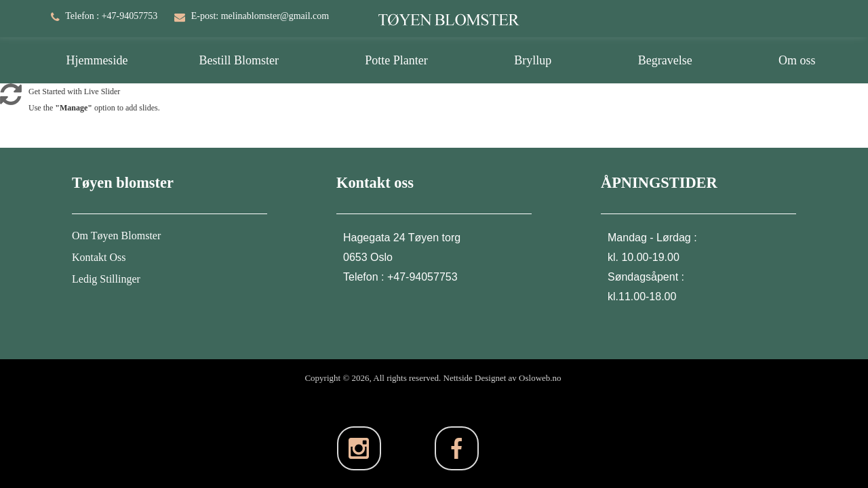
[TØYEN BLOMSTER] (449, 12)
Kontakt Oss (99, 257)
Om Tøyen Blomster (116, 236)
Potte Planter (396, 60)
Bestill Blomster (239, 60)
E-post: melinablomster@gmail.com (260, 16)
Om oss (797, 60)
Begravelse (665, 60)
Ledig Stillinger (106, 279)
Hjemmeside (97, 60)
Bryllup (533, 60)
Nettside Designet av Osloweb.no (502, 378)
